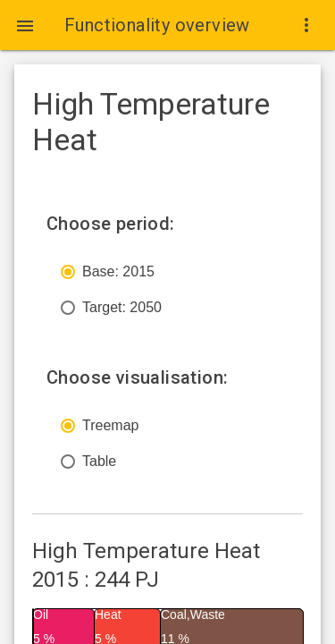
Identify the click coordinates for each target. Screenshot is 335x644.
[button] (25, 25)
